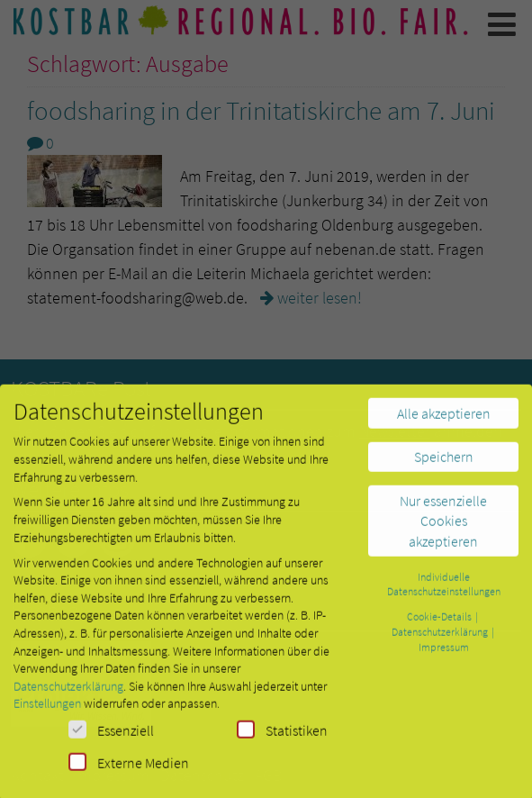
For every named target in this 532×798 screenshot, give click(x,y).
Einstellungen (47, 712)
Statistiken (282, 737)
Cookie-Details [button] (440, 625)
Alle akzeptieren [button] (444, 421)
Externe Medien (129, 770)
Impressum (444, 654)
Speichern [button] (444, 465)
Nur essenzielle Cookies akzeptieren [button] (443, 528)
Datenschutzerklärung (68, 694)
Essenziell (111, 737)
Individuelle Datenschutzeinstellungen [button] (444, 592)
